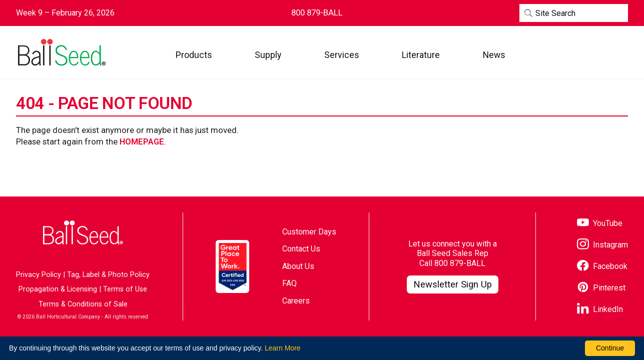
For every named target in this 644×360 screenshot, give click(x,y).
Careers (296, 301)
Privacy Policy (39, 275)
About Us (298, 266)
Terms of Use (125, 289)
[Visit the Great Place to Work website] (232, 266)
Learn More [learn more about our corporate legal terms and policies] (283, 348)
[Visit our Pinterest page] (601, 288)
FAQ (289, 283)
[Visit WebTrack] (581, 55)
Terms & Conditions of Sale (83, 304)
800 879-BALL (460, 263)
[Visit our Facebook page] (602, 267)
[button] (194, 55)
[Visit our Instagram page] (602, 245)
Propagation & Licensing (58, 289)
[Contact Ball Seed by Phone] (317, 13)
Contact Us (301, 249)
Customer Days (309, 232)
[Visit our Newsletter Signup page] (453, 284)
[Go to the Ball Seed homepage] (61, 52)
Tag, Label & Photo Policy (108, 275)
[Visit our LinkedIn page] (600, 310)
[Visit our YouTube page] (600, 224)
